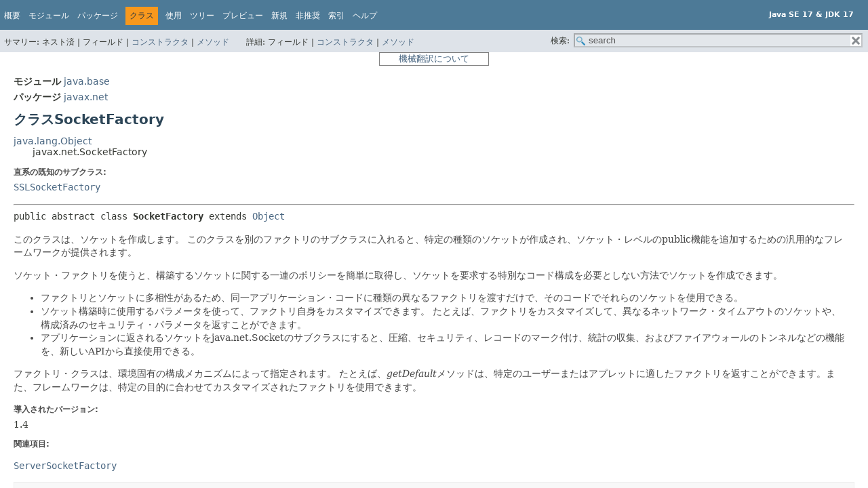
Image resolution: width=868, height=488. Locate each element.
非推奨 (308, 16)
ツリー (202, 16)
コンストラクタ (160, 42)
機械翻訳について (434, 59)
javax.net (86, 97)
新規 (279, 16)
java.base (87, 81)
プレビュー (243, 16)
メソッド (213, 42)
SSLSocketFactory (57, 187)
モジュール (49, 16)
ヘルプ (365, 16)
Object (269, 216)
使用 (174, 16)
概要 (12, 16)
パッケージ (98, 16)
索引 (336, 16)
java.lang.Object (53, 141)
